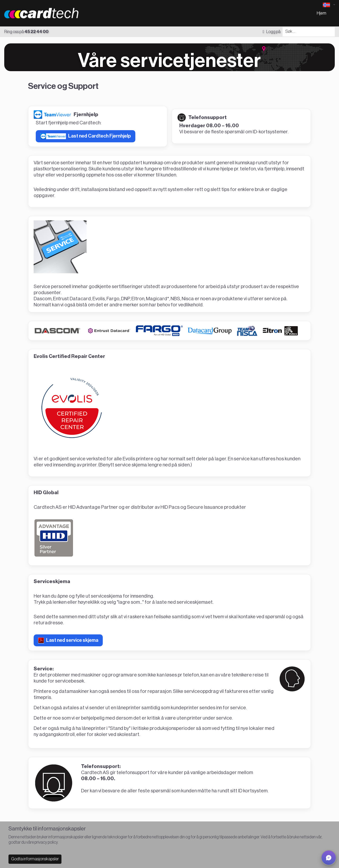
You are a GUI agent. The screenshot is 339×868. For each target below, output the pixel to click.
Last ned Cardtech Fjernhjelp (86, 136)
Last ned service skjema (68, 640)
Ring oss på (26, 32)
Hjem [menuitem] (322, 13)
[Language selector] (329, 5)
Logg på (271, 32)
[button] (329, 858)
